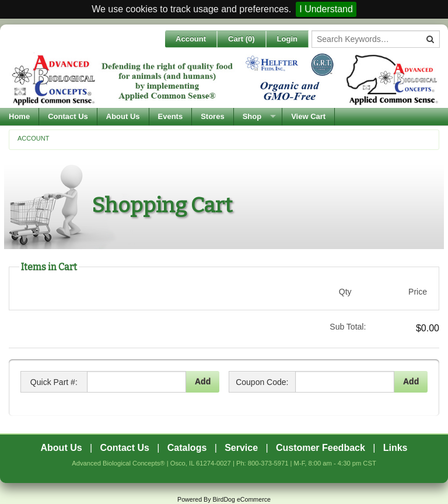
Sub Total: (348, 327)
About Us (123, 116)
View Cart (308, 116)
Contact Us (68, 116)
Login (287, 39)
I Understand (326, 9)
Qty (345, 292)
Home (19, 116)
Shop (252, 116)
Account (191, 39)
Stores (212, 116)
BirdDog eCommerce (242, 499)
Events (171, 116)
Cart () (242, 39)
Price (418, 292)
